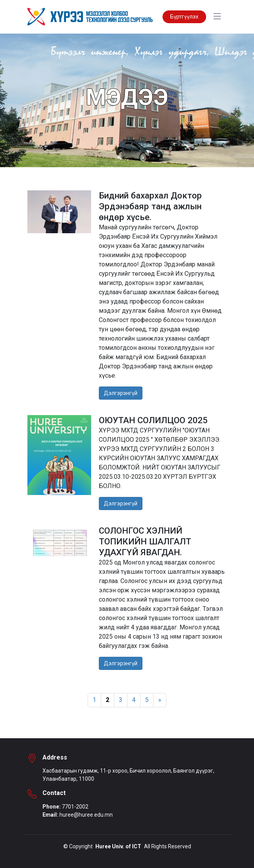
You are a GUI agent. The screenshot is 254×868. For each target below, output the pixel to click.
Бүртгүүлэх (184, 17)
